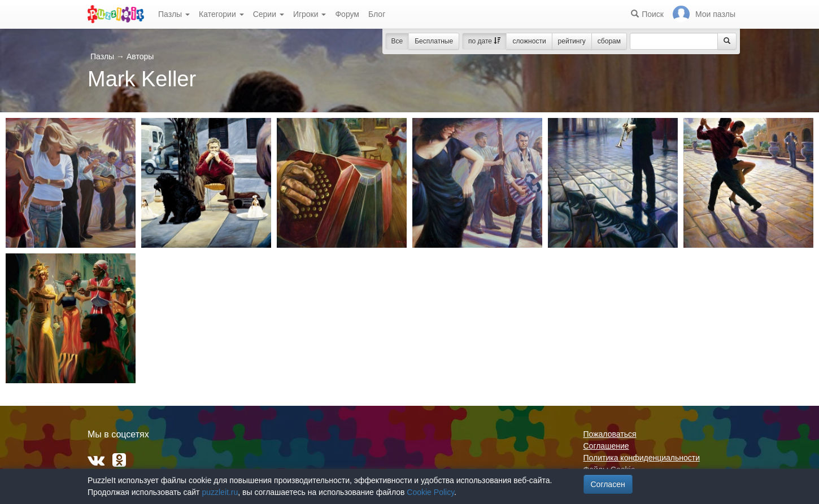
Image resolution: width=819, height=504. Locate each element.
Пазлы (174, 14)
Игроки (310, 14)
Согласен (608, 484)
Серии (269, 14)
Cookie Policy (430, 492)
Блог (377, 14)
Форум (347, 14)
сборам (609, 41)
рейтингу (572, 41)
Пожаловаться (610, 434)
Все (397, 41)
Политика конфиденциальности (642, 458)
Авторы (140, 56)
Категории (221, 14)
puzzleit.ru (220, 492)
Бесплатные (434, 41)
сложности (529, 41)
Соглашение (606, 446)
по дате (484, 41)
